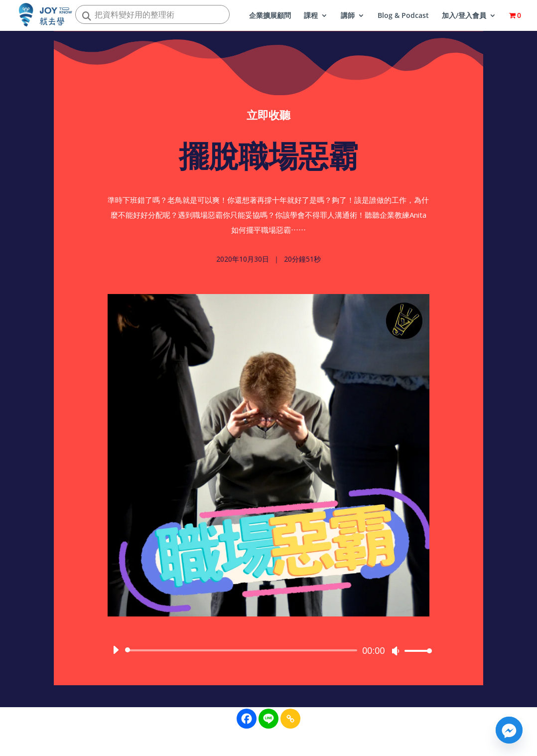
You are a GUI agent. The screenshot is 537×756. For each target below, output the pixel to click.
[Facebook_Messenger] (509, 730)
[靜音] (396, 653)
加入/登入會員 (464, 16)
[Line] (268, 719)
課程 (311, 16)
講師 (348, 16)
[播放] (116, 652)
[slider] (243, 653)
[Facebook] (247, 719)
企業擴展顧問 (270, 16)
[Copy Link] (290, 719)
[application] (269, 653)
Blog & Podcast (403, 16)
